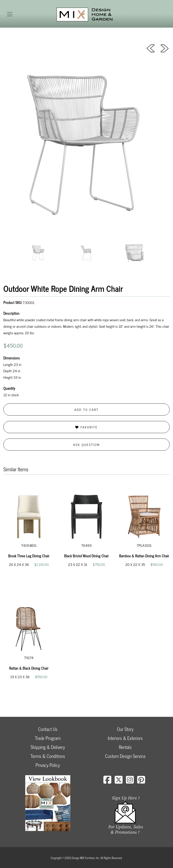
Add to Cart (86, 409)
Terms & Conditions (48, 756)
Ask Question (86, 444)
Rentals (125, 747)
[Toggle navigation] (10, 14)
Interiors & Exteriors (125, 738)
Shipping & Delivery (48, 747)
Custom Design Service (125, 756)
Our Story (125, 729)
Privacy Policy (48, 765)
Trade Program (48, 738)
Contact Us (48, 729)
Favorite (86, 427)
